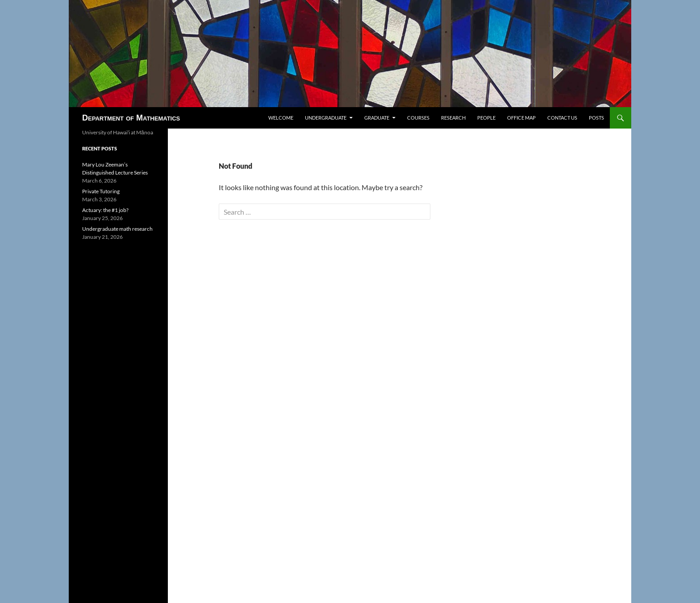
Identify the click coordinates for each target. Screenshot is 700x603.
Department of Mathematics (131, 118)
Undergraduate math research (117, 229)
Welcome (281, 118)
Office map (521, 118)
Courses (418, 118)
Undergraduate (326, 118)
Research (453, 118)
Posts (596, 118)
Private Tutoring (101, 191)
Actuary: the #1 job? (105, 210)
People (486, 118)
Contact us (562, 118)
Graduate (377, 118)
